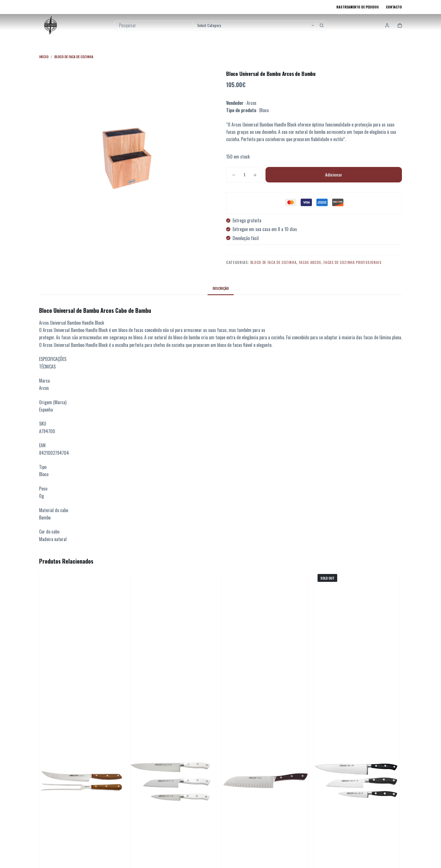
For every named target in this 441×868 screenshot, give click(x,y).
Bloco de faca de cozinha (274, 262)
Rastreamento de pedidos (358, 7)
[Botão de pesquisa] (322, 25)
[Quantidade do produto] (244, 175)
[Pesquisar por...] (154, 25)
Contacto (394, 7)
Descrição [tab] (221, 288)
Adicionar (334, 175)
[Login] (387, 25)
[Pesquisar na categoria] (255, 25)
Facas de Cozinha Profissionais (353, 262)
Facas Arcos (310, 262)
